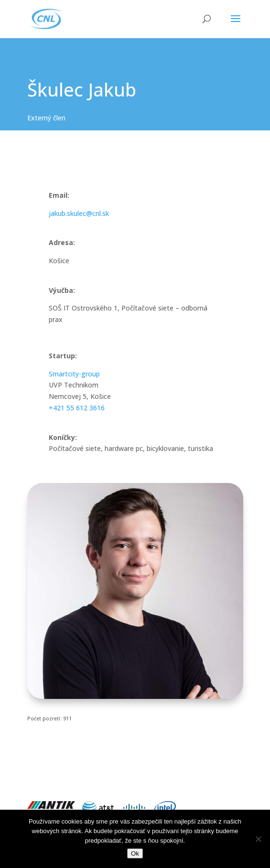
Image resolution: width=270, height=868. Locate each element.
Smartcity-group (74, 374)
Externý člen (46, 118)
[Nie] (258, 839)
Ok (135, 853)
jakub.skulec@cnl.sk (79, 213)
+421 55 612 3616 (77, 408)
